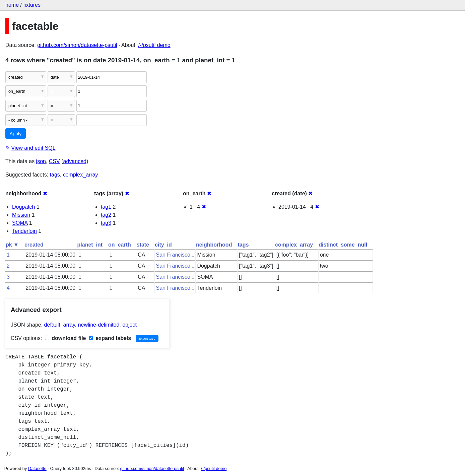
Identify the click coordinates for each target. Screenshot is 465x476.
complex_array (81, 175)
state (143, 245)
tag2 (106, 215)
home (12, 5)
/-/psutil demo (154, 45)
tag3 (106, 223)
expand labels (110, 338)
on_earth (120, 245)
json (41, 161)
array (69, 325)
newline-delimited (99, 325)
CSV (54, 161)
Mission (21, 215)
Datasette (37, 468)
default (52, 325)
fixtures (32, 5)
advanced (75, 161)
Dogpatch (24, 207)
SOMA (20, 223)
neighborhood (214, 245)
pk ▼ (12, 245)
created (34, 245)
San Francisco (173, 255)
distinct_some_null (343, 245)
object (129, 325)
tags (55, 175)
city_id (163, 245)
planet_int (90, 245)
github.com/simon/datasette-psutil (77, 45)
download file (65, 338)
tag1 (106, 207)
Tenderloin (24, 231)
